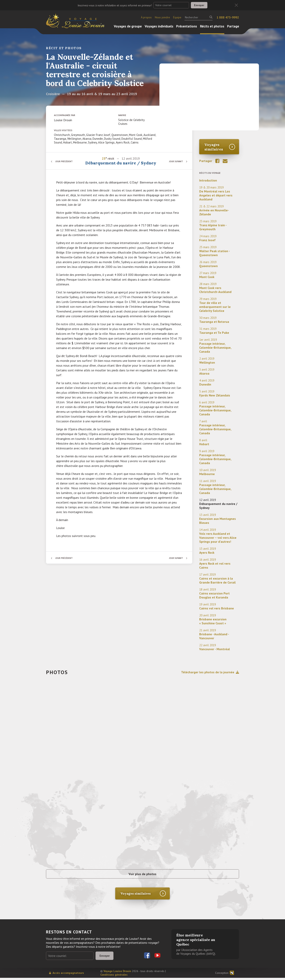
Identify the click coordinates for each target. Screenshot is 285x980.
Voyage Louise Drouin (117, 973)
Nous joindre (162, 17)
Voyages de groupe (128, 26)
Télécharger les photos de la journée (210, 672)
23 (104, 158)
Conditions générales (114, 977)
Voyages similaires (214, 147)
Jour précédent (66, 161)
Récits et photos (212, 26)
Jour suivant (174, 161)
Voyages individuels (159, 26)
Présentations (187, 26)
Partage (233, 26)
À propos (146, 17)
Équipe (177, 17)
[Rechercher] (199, 17)
